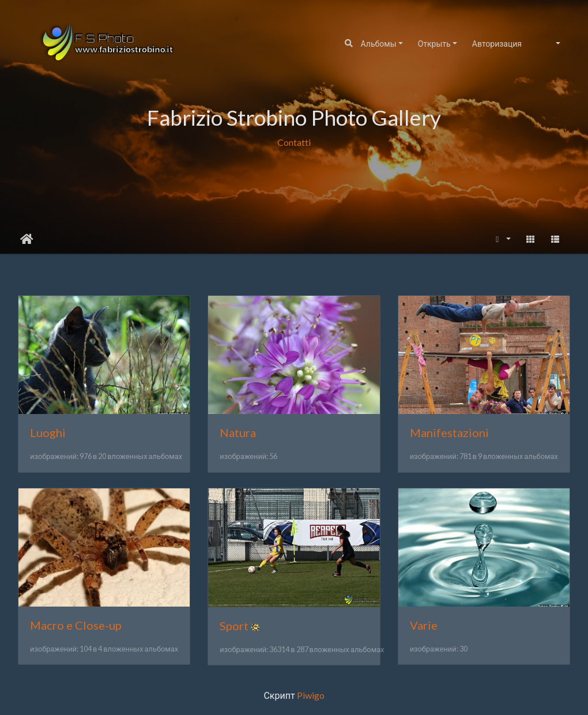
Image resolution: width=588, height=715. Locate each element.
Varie (424, 625)
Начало (27, 239)
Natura (238, 432)
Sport (234, 626)
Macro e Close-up (76, 625)
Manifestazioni (449, 432)
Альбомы (379, 44)
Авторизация (497, 44)
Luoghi (48, 432)
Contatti (294, 142)
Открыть (434, 44)
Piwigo (311, 695)
